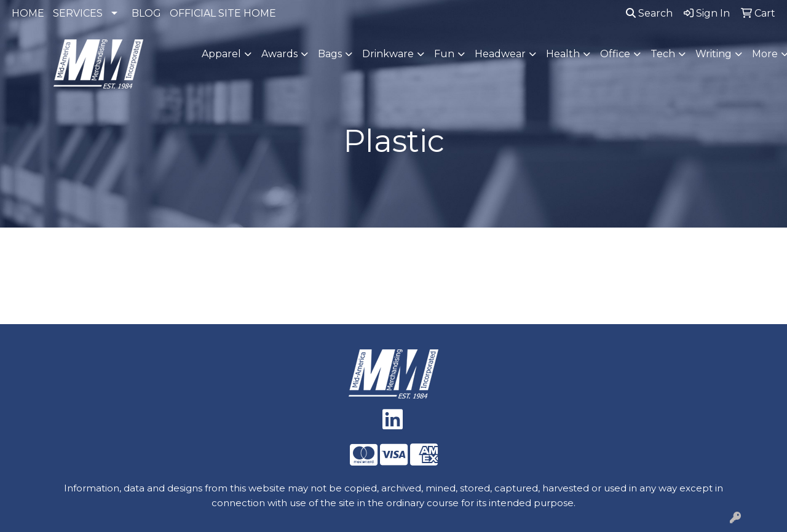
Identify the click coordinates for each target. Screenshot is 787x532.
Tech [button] (663, 54)
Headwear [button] (500, 54)
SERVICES (78, 13)
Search (649, 13)
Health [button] (563, 54)
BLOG (146, 13)
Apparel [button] (221, 54)
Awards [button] (279, 54)
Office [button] (615, 54)
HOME (28, 13)
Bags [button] (330, 54)
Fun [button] (444, 54)
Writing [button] (714, 54)
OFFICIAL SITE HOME (223, 13)
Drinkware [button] (388, 54)
